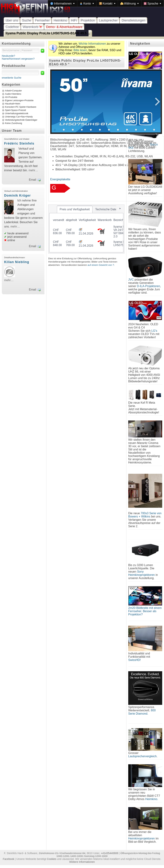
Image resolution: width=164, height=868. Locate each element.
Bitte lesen (80, 50)
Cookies (52, 859)
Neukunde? (8, 56)
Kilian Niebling (17, 262)
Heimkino (60, 20)
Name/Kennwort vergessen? (18, 59)
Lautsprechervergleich (142, 756)
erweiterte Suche (12, 78)
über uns (12, 20)
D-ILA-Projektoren (148, 286)
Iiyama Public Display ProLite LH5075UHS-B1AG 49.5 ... (48, 33)
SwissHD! (134, 660)
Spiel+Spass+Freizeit (16, 110)
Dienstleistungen (133, 20)
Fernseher (42, 20)
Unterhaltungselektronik (17, 113)
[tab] (75, 209)
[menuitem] (62, 3)
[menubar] (106, 3)
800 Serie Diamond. (142, 712)
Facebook (9, 859)
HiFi (74, 20)
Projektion (88, 20)
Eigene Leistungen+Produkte (19, 100)
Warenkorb (32, 27)
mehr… (33, 170)
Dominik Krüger (17, 195)
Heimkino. (152, 799)
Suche (27, 20)
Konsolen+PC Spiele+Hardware (21, 107)
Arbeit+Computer (13, 91)
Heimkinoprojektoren (142, 838)
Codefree (12, 27)
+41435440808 (109, 853)
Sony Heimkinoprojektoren (142, 573)
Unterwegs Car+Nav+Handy (19, 117)
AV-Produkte (11, 97)
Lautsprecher (108, 20)
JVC (131, 280)
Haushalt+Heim (13, 104)
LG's (154, 331)
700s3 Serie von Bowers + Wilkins (145, 515)
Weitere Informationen (82, 862)
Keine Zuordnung (14, 123)
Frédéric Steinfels (19, 143)
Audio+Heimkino (13, 94)
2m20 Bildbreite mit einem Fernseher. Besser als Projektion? (145, 611)
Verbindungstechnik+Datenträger (21, 120)
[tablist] (86, 229)
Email (33, 180)
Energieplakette (60, 179)
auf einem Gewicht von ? (101, 265)
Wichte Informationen (92, 44)
